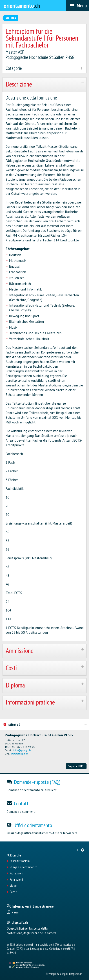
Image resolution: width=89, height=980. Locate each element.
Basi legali (62, 974)
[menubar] (78, 6)
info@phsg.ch (22, 750)
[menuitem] (81, 850)
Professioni (16, 873)
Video (13, 886)
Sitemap (50, 974)
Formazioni (16, 880)
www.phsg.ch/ (19, 753)
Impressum (76, 974)
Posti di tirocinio (20, 861)
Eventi (14, 892)
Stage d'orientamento (23, 867)
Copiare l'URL (76, 766)
